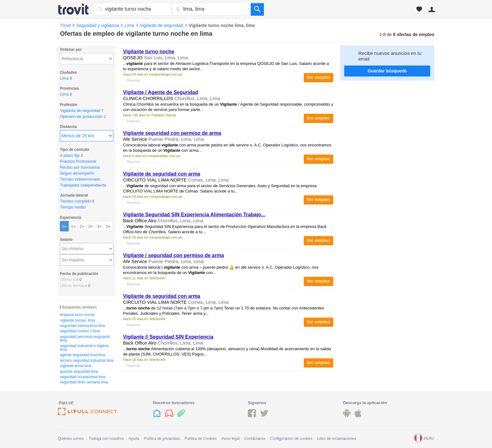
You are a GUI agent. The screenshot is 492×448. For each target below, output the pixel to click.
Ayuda (134, 439)
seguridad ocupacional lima (83, 377)
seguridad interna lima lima (82, 326)
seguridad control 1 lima (80, 331)
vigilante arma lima (76, 366)
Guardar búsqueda (387, 71)
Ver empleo (318, 77)
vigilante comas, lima (77, 320)
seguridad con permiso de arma (172, 133)
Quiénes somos (71, 439)
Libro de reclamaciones (337, 439)
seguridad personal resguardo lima (85, 339)
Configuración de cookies (291, 439)
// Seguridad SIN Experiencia (168, 337)
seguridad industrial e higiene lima (84, 348)
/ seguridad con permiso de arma (174, 255)
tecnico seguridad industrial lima (87, 361)
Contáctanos (255, 439)
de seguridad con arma (162, 174)
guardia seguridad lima (79, 372)
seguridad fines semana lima (84, 382)
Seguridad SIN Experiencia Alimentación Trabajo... (194, 215)
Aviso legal (231, 439)
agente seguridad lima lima (82, 355)
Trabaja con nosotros (106, 439)
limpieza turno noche (77, 315)
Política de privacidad (162, 439)
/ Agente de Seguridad (160, 92)
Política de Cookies (201, 439)
